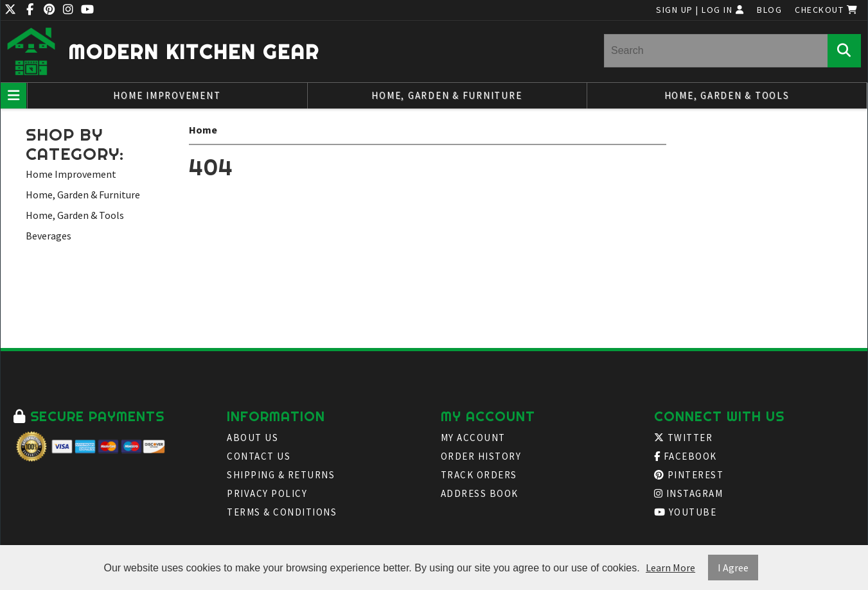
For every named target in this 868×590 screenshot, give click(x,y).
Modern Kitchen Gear (194, 52)
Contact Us (259, 456)
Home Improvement (167, 95)
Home (203, 130)
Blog (769, 10)
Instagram (689, 493)
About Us (252, 438)
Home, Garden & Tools (727, 95)
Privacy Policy (267, 493)
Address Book (480, 493)
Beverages (49, 236)
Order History (481, 456)
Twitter (684, 438)
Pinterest (689, 475)
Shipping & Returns (281, 475)
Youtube (686, 512)
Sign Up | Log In (700, 10)
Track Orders (479, 475)
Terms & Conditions (282, 512)
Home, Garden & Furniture (447, 95)
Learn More (670, 568)
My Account (473, 438)
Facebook (686, 456)
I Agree (733, 568)
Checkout (826, 10)
